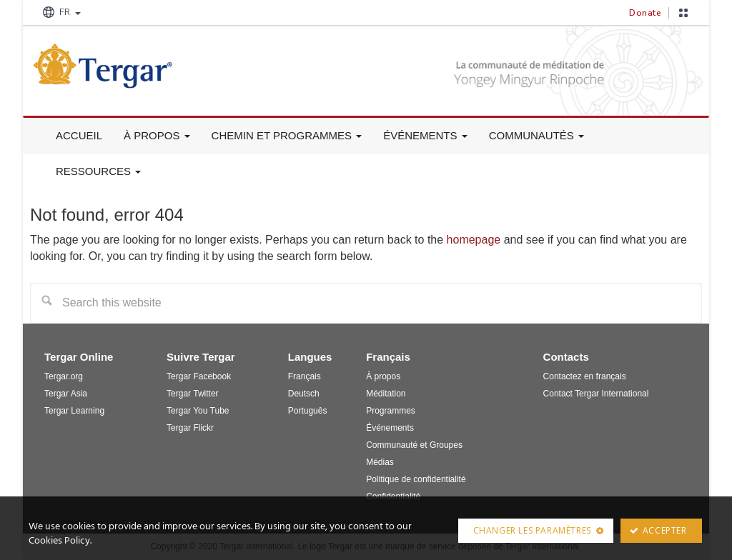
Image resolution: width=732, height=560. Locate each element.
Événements (425, 135)
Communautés (536, 135)
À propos (157, 135)
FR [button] (60, 12)
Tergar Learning (74, 411)
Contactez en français (585, 376)
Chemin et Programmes (287, 135)
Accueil (79, 135)
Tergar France (137, 66)
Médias (380, 462)
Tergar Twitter (192, 394)
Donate (645, 13)
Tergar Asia (66, 394)
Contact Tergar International (596, 394)
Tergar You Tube (198, 411)
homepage (474, 240)
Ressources (98, 171)
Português (308, 411)
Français (305, 376)
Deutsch (304, 394)
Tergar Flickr (190, 428)
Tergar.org (64, 376)
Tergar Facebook (199, 376)
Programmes (391, 411)
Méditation (386, 394)
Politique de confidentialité (416, 479)
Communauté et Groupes (414, 445)
